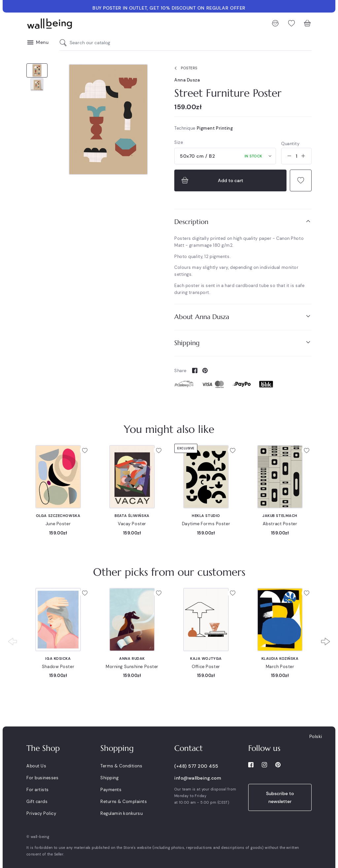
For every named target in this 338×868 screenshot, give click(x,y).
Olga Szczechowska (58, 516)
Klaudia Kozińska (280, 659)
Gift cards (37, 802)
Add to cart (212, 180)
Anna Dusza (187, 80)
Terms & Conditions (121, 766)
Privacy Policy (41, 813)
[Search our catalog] (65, 43)
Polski (316, 736)
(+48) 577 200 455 (196, 766)
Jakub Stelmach (280, 516)
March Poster (280, 667)
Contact (188, 748)
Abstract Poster (280, 524)
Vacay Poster (132, 524)
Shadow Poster (58, 667)
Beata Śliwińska (132, 516)
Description (243, 222)
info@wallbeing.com (198, 778)
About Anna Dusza (243, 317)
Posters (185, 68)
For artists (38, 790)
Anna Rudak (132, 659)
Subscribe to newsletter (280, 797)
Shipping (243, 343)
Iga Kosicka (58, 659)
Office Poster (206, 667)
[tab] (243, 222)
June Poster (58, 524)
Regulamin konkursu (121, 813)
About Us (36, 766)
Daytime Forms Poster (206, 524)
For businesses (42, 778)
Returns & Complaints (124, 802)
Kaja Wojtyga (206, 659)
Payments (111, 790)
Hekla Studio (206, 516)
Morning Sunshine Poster (132, 667)
